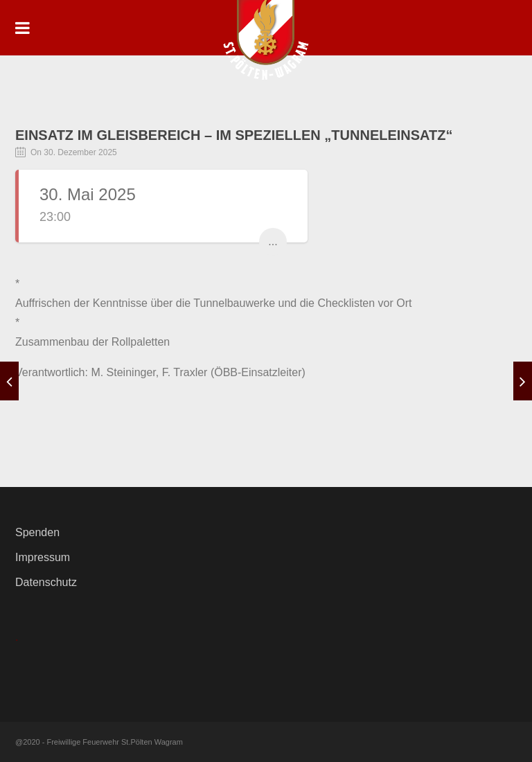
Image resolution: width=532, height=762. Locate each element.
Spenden (37, 532)
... (273, 241)
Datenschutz (46, 582)
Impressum (43, 557)
